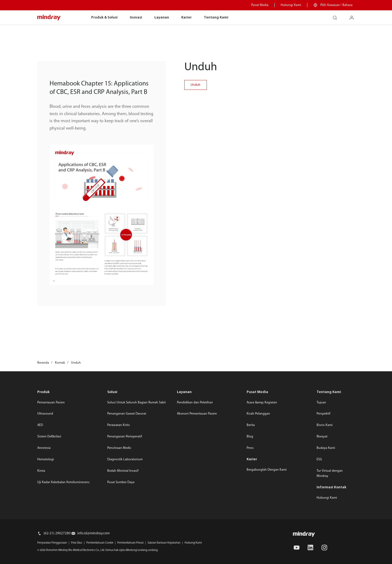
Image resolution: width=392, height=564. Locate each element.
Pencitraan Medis (119, 448)
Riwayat (322, 437)
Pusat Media (260, 5)
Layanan (162, 18)
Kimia (41, 471)
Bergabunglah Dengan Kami (267, 470)
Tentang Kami (216, 18)
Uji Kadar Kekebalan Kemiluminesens (63, 482)
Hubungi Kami (291, 5)
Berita (251, 425)
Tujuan (321, 403)
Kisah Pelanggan (258, 414)
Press (250, 448)
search (337, 16)
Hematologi (46, 459)
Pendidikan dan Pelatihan (195, 403)
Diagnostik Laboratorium (125, 459)
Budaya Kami (326, 448)
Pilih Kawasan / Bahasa (336, 5)
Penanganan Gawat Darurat (127, 414)
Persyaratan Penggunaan (52, 543)
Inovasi (136, 18)
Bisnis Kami (325, 425)
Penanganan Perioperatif (125, 437)
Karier (186, 18)
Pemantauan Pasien (51, 403)
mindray (49, 18)
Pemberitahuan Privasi (130, 543)
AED (40, 425)
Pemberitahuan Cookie (100, 543)
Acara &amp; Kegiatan (262, 403)
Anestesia (44, 448)
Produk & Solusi (104, 18)
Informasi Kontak (331, 487)
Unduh (195, 85)
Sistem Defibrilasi (49, 437)
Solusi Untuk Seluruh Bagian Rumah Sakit (137, 403)
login (354, 16)
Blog (250, 437)
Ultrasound (45, 414)
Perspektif (324, 414)
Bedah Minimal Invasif (123, 471)
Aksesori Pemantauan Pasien (197, 414)
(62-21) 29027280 (57, 533)
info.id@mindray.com (94, 533)
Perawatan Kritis (119, 425)
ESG (319, 459)
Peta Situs (77, 543)
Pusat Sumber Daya (121, 482)
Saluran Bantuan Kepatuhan (164, 543)
